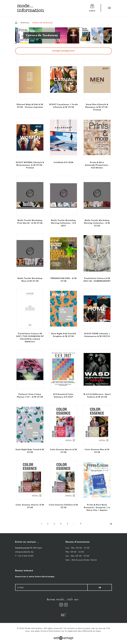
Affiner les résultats (63, 51)
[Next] (109, 524)
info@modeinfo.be (24, 552)
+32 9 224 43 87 (24, 556)
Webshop (25, 23)
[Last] (81, 524)
